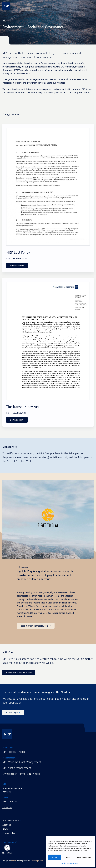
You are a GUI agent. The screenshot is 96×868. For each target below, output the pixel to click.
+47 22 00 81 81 (10, 802)
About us (7, 825)
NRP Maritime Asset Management (22, 762)
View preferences (84, 857)
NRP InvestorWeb (11, 821)
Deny (68, 857)
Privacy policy (9, 833)
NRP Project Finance (14, 752)
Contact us (7, 807)
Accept (55, 857)
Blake (13, 861)
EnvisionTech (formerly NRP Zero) (21, 774)
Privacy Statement (73, 863)
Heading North (37, 861)
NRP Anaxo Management (17, 768)
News (5, 829)
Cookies (63, 863)
